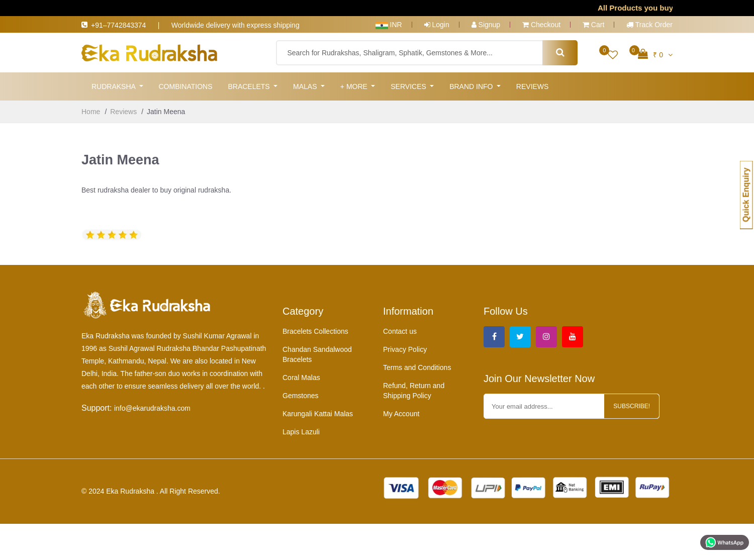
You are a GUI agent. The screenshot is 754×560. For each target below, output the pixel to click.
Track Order (649, 25)
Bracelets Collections (315, 332)
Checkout (541, 25)
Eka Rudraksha (131, 492)
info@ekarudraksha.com (152, 409)
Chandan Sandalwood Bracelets (317, 355)
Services (409, 86)
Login (437, 25)
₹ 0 (655, 54)
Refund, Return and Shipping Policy (414, 392)
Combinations (185, 86)
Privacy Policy (405, 350)
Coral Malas (301, 379)
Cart (593, 25)
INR (389, 25)
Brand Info (472, 86)
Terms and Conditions (417, 368)
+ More (355, 86)
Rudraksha (114, 86)
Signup (486, 25)
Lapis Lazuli (301, 433)
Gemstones (301, 397)
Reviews (533, 86)
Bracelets (250, 86)
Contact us (400, 332)
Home (91, 112)
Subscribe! (632, 407)
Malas (306, 86)
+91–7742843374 (124, 25)
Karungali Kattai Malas (318, 415)
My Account (401, 415)
